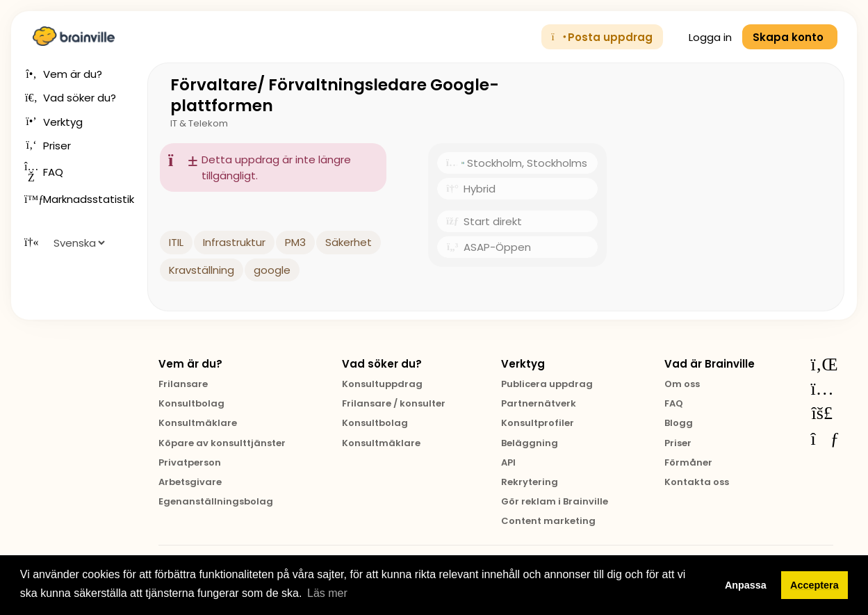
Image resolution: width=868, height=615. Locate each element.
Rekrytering (530, 482)
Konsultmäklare (198, 423)
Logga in (703, 37)
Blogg (679, 423)
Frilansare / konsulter (394, 403)
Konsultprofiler (538, 423)
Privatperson (190, 462)
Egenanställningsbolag (216, 501)
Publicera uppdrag (547, 384)
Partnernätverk (539, 403)
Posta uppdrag (603, 37)
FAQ (674, 403)
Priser (678, 443)
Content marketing (548, 521)
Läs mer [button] (327, 593)
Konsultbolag (191, 403)
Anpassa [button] (746, 585)
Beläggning (530, 443)
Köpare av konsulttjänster (222, 443)
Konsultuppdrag (382, 384)
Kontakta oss (697, 482)
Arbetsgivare (190, 482)
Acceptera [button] (814, 585)
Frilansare (183, 384)
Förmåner (688, 462)
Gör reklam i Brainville (555, 501)
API (508, 462)
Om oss (682, 384)
